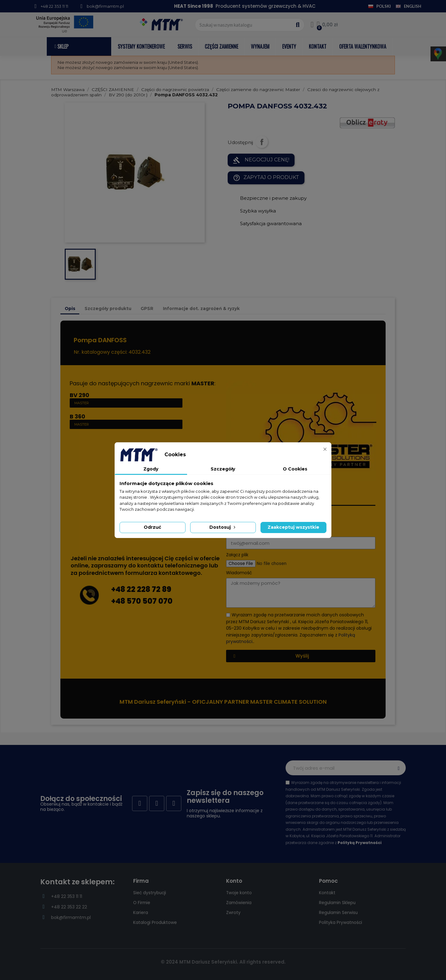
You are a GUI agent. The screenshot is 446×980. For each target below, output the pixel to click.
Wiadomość (239, 573)
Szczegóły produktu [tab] (108, 308)
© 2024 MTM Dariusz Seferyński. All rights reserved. (223, 962)
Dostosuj (223, 527)
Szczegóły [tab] (223, 469)
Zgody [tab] (151, 469)
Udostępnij (262, 142)
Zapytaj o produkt (266, 178)
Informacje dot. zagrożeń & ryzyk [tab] (201, 308)
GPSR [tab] (147, 308)
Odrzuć (152, 527)
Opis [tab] (70, 308)
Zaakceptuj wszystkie (293, 527)
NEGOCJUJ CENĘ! (261, 160)
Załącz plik (237, 555)
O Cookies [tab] (295, 469)
